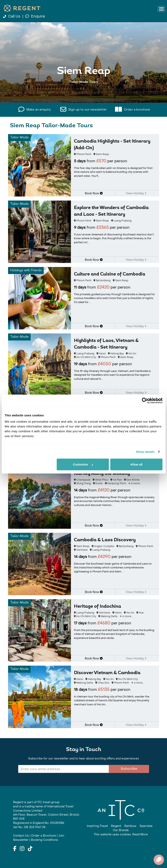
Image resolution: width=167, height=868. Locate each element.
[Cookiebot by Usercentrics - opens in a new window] (145, 400)
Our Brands (121, 830)
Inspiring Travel (97, 826)
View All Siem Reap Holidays (84, 97)
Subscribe (129, 769)
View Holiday (136, 193)
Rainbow (130, 826)
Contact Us (21, 836)
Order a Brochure (44, 836)
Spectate (146, 826)
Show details (145, 452)
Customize (83, 464)
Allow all (136, 464)
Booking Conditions (45, 840)
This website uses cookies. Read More (121, 834)
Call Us (12, 16)
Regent (116, 826)
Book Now (94, 193)
